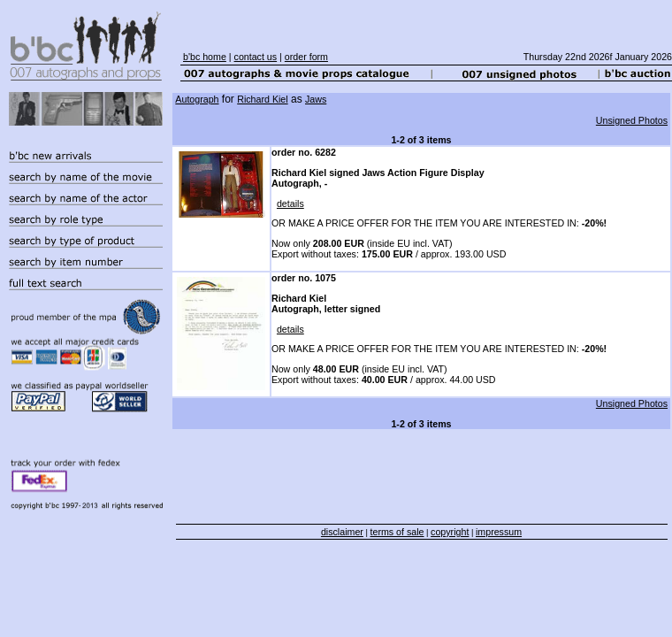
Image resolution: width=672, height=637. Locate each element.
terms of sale (397, 532)
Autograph (197, 99)
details (290, 203)
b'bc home (205, 57)
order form (306, 57)
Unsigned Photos (632, 120)
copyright (450, 532)
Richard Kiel (262, 99)
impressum (499, 532)
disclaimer (342, 532)
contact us (256, 57)
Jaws (316, 99)
